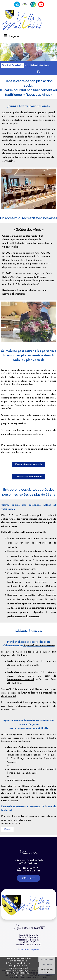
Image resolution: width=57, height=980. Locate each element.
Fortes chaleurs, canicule (28, 465)
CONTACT (28, 878)
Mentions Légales (28, 950)
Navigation (14, 36)
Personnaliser (47, 971)
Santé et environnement (28, 477)
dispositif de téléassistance (39, 646)
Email (7, 830)
